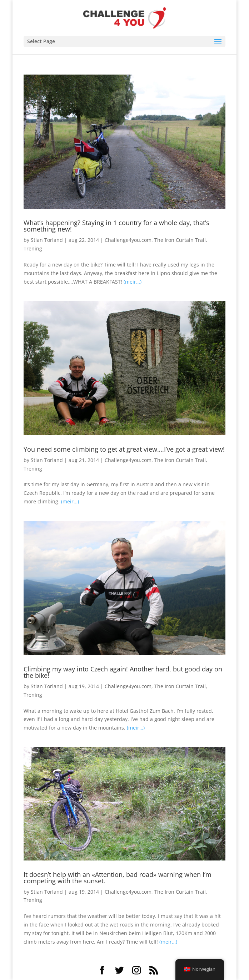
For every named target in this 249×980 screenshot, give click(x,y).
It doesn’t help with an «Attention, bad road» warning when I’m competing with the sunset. (118, 878)
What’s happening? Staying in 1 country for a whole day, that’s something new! (116, 226)
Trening (33, 248)
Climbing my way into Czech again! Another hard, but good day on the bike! (123, 672)
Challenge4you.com (128, 240)
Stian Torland (47, 240)
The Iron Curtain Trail (180, 240)
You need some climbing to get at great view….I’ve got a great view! (124, 449)
